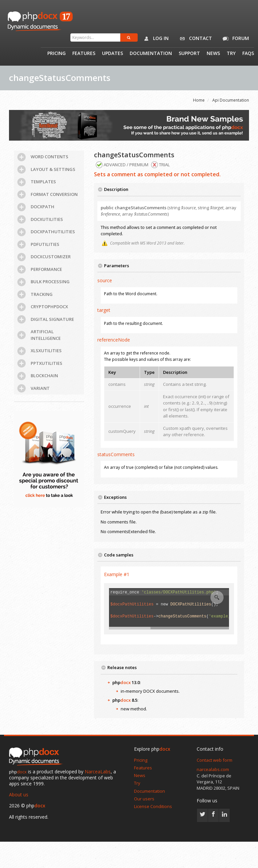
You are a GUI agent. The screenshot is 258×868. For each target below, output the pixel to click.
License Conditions (153, 806)
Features (84, 54)
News (213, 54)
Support (189, 54)
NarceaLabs (98, 772)
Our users (144, 799)
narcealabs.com (213, 769)
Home (199, 100)
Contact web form (214, 760)
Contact (194, 39)
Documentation (151, 54)
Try (231, 54)
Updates (112, 54)
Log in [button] (155, 39)
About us (19, 795)
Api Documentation (231, 100)
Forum (235, 39)
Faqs (248, 54)
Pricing (56, 54)
